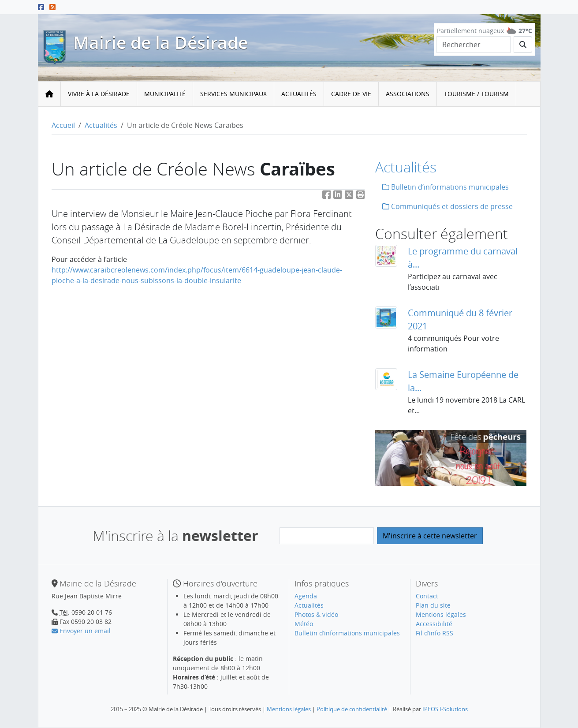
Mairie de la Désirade (160, 43)
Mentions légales (441, 614)
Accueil (63, 125)
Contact (427, 596)
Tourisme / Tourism (476, 94)
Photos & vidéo (316, 614)
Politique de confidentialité (352, 709)
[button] (361, 196)
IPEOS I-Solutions (445, 709)
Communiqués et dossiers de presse (447, 206)
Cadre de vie (351, 94)
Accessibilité (434, 624)
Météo (304, 624)
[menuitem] (99, 94)
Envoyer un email (81, 631)
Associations (408, 94)
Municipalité (165, 94)
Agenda (306, 596)
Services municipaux (233, 94)
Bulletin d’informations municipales (446, 187)
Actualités (299, 94)
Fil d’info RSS (434, 633)
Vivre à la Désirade (99, 94)
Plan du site (433, 605)
